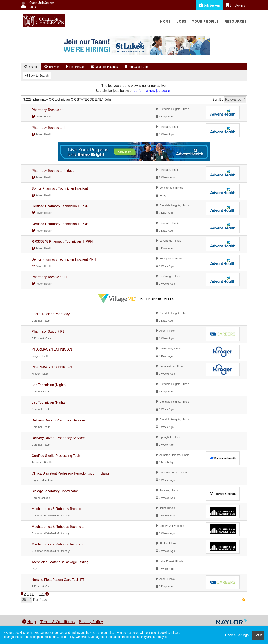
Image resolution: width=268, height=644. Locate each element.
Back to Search (37, 76)
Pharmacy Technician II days (53, 171)
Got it (258, 635)
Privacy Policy (91, 621)
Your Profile (206, 21)
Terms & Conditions (57, 621)
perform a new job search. (153, 91)
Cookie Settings (237, 635)
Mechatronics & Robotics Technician (59, 509)
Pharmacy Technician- (48, 110)
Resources (236, 21)
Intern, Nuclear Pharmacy (51, 314)
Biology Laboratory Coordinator (55, 491)
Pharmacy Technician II (49, 128)
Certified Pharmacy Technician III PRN (60, 206)
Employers (235, 5)
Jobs (182, 21)
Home (166, 21)
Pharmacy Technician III (49, 277)
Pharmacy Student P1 (48, 332)
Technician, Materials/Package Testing (60, 562)
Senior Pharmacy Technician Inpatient (60, 188)
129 (42, 594)
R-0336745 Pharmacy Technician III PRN (62, 242)
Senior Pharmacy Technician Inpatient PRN (64, 259)
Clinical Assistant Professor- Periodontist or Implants (70, 473)
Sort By (218, 100)
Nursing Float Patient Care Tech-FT (58, 580)
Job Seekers (210, 5)
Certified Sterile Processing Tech (56, 456)
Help (29, 621)
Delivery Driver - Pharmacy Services (59, 420)
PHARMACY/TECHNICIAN (52, 349)
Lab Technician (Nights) (49, 385)
